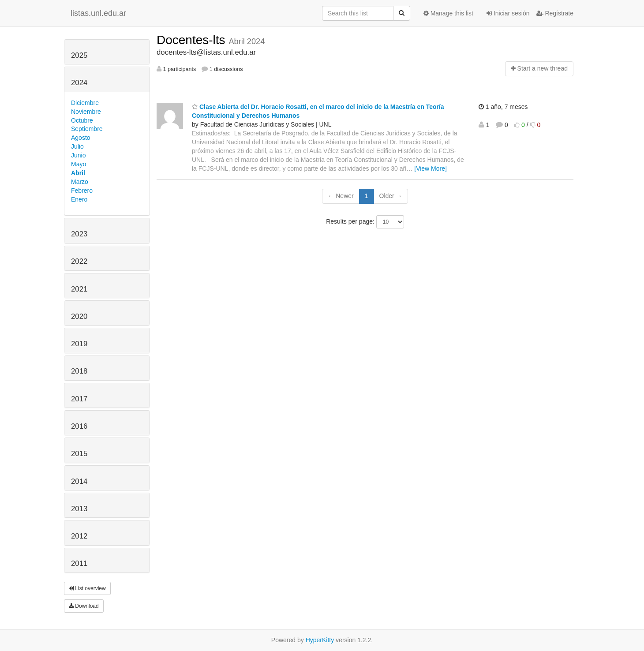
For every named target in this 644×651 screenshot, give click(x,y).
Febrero (82, 191)
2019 (79, 344)
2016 (79, 426)
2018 (79, 371)
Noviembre (86, 112)
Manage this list (448, 13)
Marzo (80, 182)
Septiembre (87, 129)
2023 (79, 234)
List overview (87, 588)
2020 (79, 316)
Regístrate (555, 13)
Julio (77, 146)
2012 (79, 536)
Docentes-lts (193, 40)
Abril (78, 173)
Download (84, 606)
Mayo (79, 164)
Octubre (82, 120)
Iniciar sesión (508, 13)
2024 (79, 83)
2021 (79, 289)
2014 (79, 481)
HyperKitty (320, 640)
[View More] (431, 168)
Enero (79, 199)
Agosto (81, 138)
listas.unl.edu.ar (98, 13)
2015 (79, 454)
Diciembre (85, 103)
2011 (79, 563)
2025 (79, 55)
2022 (79, 261)
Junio (78, 155)
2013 (79, 509)
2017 (79, 399)
